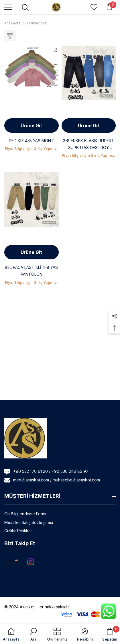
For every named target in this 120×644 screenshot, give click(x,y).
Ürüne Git (31, 126)
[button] (114, 316)
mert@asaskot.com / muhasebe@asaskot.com (57, 480)
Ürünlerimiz (37, 23)
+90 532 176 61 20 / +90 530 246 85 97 (51, 471)
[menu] (8, 7)
